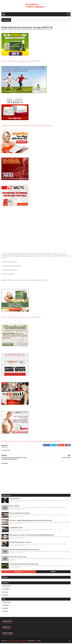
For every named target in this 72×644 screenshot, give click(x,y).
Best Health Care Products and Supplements (17, 642)
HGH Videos (5, 593)
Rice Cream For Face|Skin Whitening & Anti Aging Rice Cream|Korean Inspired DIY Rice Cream (31, 522)
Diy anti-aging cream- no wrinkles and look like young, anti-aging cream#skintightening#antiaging (32, 536)
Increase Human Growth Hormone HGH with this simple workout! (24, 565)
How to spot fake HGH (14, 500)
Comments (53, 573)
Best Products (6, 590)
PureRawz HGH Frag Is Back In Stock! (18, 558)
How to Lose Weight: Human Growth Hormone (20, 514)
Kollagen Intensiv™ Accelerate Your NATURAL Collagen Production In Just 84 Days (27, 127)
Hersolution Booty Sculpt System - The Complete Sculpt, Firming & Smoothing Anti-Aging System (31, 442)
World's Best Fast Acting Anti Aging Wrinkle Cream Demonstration (24, 551)
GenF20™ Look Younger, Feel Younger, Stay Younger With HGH (21, 62)
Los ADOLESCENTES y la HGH (16, 529)
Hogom (36, 642)
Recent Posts (19, 573)
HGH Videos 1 (6, 596)
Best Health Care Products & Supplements (35, 5)
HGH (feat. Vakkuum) (14, 507)
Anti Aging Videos (25, 32)
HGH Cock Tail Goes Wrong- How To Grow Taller (20, 543)
